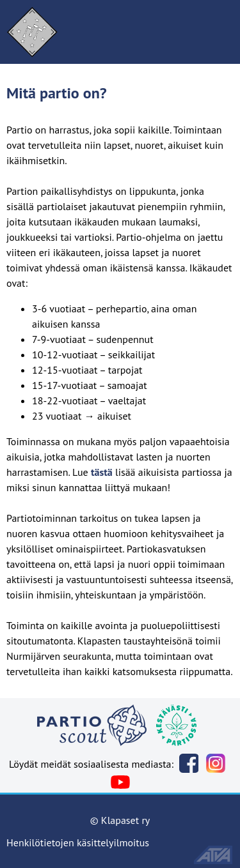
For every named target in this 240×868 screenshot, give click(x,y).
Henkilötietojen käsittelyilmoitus (78, 842)
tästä (102, 472)
